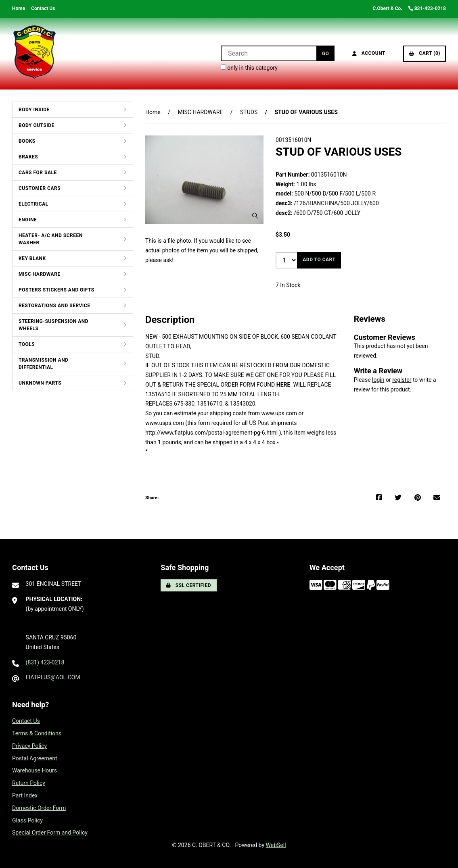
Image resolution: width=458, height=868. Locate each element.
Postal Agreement (35, 758)
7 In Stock (288, 285)
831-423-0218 (427, 8)
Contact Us (43, 8)
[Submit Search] (325, 53)
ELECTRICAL (33, 204)
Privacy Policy (29, 746)
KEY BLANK (32, 258)
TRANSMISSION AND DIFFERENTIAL (43, 364)
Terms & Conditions (37, 733)
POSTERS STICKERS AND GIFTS (56, 290)
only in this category (249, 68)
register (402, 380)
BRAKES (28, 157)
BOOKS (27, 141)
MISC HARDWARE (40, 274)
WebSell (276, 845)
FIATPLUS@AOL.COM (53, 677)
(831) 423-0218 (45, 662)
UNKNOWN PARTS (40, 383)
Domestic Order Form (39, 808)
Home (19, 8)
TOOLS (27, 344)
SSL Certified (189, 585)
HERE (283, 385)
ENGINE (28, 220)
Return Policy (29, 783)
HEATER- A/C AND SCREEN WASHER (51, 239)
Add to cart (319, 260)
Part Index (25, 795)
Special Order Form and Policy (50, 833)
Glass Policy (27, 820)
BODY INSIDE (34, 110)
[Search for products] (269, 53)
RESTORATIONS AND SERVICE (54, 306)
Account (369, 53)
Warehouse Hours (35, 770)
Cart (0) (425, 53)
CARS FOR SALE (38, 173)
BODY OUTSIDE (37, 125)
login (378, 380)
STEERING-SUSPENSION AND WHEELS (53, 325)
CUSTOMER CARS (40, 188)
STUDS (249, 112)
